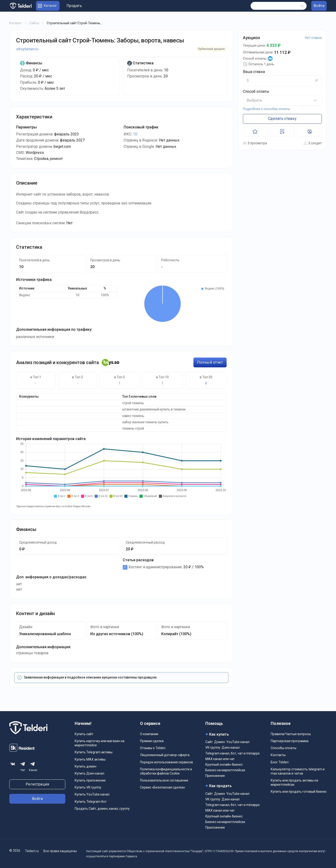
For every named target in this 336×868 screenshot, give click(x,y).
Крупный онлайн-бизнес (224, 765)
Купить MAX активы (90, 759)
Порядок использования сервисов (166, 762)
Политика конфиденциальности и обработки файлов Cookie (166, 771)
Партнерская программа (290, 741)
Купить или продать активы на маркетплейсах (294, 782)
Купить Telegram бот (91, 802)
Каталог (16, 23)
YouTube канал (238, 742)
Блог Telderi (280, 762)
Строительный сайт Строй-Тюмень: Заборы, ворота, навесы (100, 40)
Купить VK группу (88, 787)
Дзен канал (231, 747)
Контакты (278, 755)
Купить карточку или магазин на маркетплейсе (100, 743)
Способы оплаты (283, 748)
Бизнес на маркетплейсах (225, 770)
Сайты (34, 23)
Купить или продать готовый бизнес (299, 792)
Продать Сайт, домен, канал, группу (102, 809)
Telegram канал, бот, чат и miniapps (233, 753)
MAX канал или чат (220, 759)
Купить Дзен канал (89, 773)
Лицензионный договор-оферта (165, 755)
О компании (149, 734)
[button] (282, 100)
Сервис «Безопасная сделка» (163, 787)
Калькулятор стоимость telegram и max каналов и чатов (298, 771)
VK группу (213, 747)
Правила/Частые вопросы (291, 734)
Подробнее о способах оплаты (266, 109)
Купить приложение (90, 780)
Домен (220, 742)
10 (135, 134)
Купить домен (86, 766)
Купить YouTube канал (92, 794)
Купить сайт (84, 734)
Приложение (215, 776)
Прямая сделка (152, 741)
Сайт (209, 742)
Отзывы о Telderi (153, 748)
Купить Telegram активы (94, 752)
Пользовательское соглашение (164, 780)
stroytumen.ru (27, 49)
